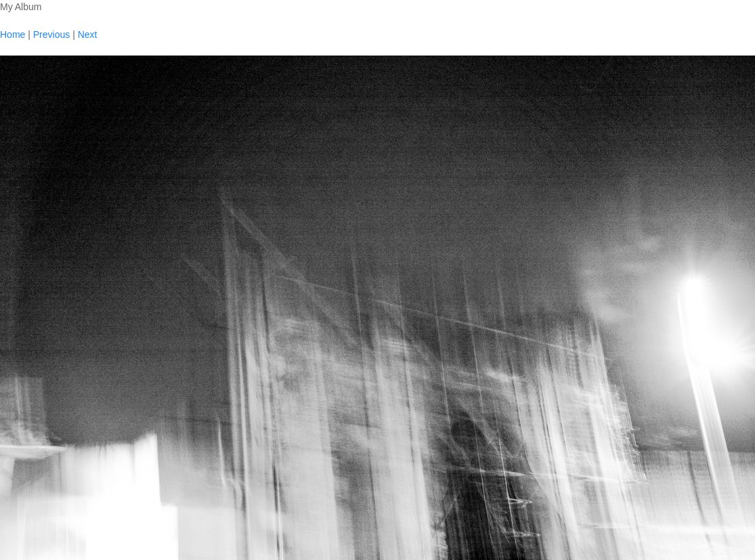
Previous (51, 35)
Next (88, 35)
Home (13, 35)
